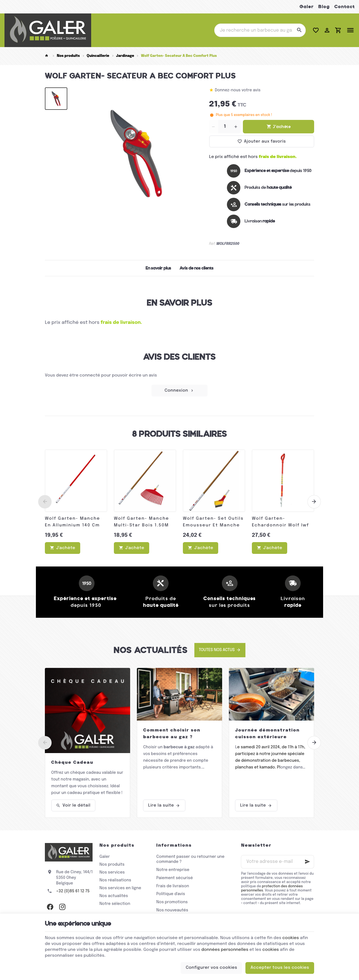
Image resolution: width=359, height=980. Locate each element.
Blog (324, 7)
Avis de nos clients (196, 268)
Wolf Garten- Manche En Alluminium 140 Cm (73, 522)
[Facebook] (50, 907)
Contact (345, 7)
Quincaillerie (98, 56)
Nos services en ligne (120, 888)
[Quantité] (225, 127)
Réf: (212, 244)
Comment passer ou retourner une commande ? (190, 859)
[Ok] (307, 862)
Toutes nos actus (217, 650)
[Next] (314, 502)
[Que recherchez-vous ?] (260, 30)
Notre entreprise (173, 870)
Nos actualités (151, 650)
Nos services (112, 872)
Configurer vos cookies (211, 968)
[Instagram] (62, 907)
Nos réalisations (115, 880)
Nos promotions (172, 902)
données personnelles (225, 950)
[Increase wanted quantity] (236, 127)
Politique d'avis (171, 894)
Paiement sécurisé (174, 878)
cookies (291, 938)
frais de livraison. (278, 157)
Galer (307, 7)
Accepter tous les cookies (280, 968)
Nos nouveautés (172, 910)
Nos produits (68, 56)
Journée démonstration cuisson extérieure (267, 734)
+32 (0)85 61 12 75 (73, 891)
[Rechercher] (299, 30)
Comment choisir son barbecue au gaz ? (172, 734)
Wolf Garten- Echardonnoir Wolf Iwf (280, 522)
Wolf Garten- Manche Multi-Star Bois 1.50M (141, 522)
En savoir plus (158, 268)
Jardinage (125, 56)
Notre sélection (115, 904)
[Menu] (350, 30)
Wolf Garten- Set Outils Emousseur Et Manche (213, 522)
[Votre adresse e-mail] (278, 862)
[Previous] (45, 502)
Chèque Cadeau (73, 763)
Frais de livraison (173, 886)
